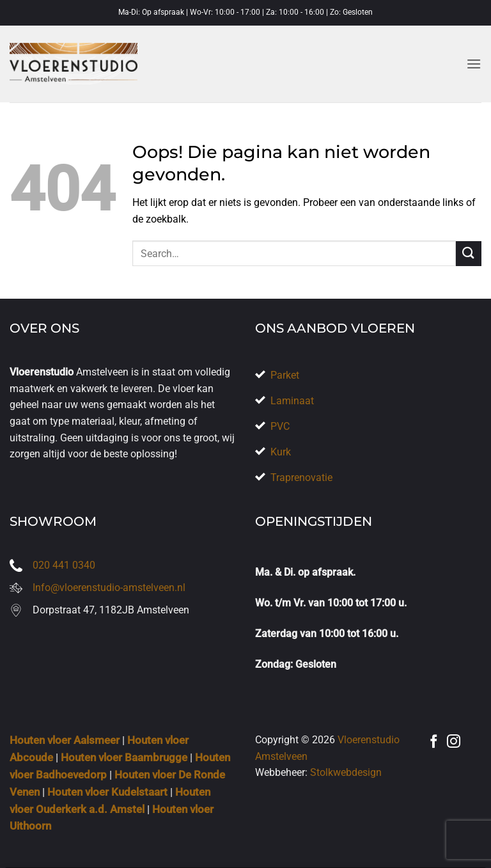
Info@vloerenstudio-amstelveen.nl (109, 588)
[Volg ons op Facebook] (434, 742)
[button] (474, 64)
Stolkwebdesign (346, 772)
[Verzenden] (469, 254)
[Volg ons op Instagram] (454, 742)
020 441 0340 (64, 565)
